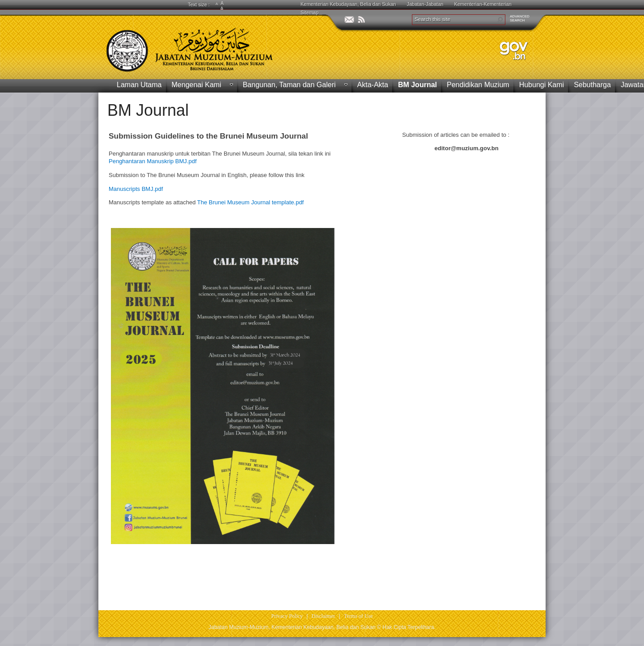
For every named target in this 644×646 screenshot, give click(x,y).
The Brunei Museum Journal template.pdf (250, 202)
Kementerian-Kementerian (483, 4)
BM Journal (148, 110)
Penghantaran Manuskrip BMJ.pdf (153, 161)
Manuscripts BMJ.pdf (136, 189)
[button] (500, 20)
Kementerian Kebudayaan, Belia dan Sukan (348, 4)
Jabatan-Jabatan (425, 4)
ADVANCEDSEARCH (520, 18)
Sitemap (309, 13)
